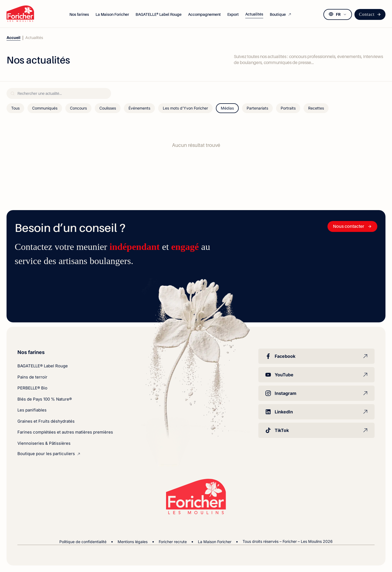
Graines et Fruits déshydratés (46, 421)
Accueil (13, 37)
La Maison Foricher (215, 542)
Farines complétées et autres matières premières (65, 432)
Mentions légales (133, 542)
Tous (15, 108)
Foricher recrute (173, 542)
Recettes (316, 108)
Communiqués (45, 108)
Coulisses (108, 108)
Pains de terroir (32, 377)
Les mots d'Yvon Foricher (185, 108)
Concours (78, 108)
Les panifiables (32, 410)
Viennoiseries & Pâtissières (44, 443)
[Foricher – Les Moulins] (20, 14)
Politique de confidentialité (83, 542)
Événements (139, 108)
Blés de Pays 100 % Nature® (45, 399)
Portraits (288, 108)
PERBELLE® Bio (32, 388)
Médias (227, 108)
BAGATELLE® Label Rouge (43, 366)
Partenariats (257, 108)
